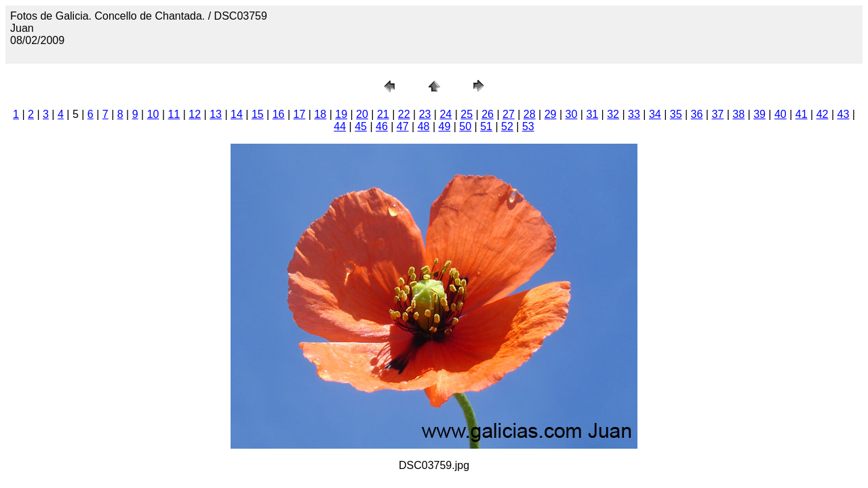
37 (717, 114)
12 (195, 114)
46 (382, 126)
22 (404, 114)
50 (465, 126)
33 (634, 114)
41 (802, 114)
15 (258, 114)
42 (823, 114)
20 (362, 114)
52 (507, 126)
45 (361, 126)
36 (697, 114)
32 (613, 114)
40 (781, 114)
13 (216, 114)
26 (488, 114)
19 (341, 114)
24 (446, 114)
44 (340, 126)
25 (467, 114)
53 (528, 126)
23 (425, 114)
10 (153, 114)
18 (320, 114)
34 (655, 114)
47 (403, 126)
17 (300, 114)
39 (759, 114)
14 (237, 114)
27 (509, 114)
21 (383, 114)
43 (844, 114)
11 (174, 114)
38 (738, 114)
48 (424, 126)
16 (279, 114)
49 (445, 126)
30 (572, 114)
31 (592, 114)
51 (486, 126)
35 (676, 114)
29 (551, 114)
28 (530, 114)
